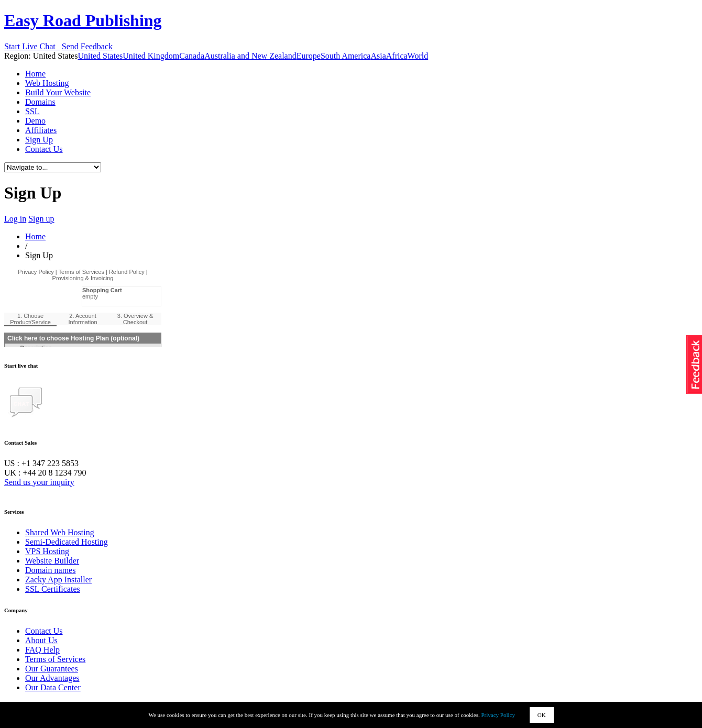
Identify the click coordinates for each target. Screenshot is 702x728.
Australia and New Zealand (250, 56)
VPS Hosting (47, 551)
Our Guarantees (52, 669)
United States (100, 56)
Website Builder (52, 561)
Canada (192, 56)
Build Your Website (58, 92)
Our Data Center (53, 687)
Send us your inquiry (39, 482)
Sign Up (39, 140)
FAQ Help (42, 650)
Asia (378, 56)
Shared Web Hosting (60, 532)
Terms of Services (55, 659)
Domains (40, 102)
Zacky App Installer (58, 580)
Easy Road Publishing (83, 20)
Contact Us (44, 149)
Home (35, 74)
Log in (15, 219)
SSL (32, 111)
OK (542, 715)
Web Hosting (47, 83)
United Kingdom (151, 56)
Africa (397, 56)
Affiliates (41, 130)
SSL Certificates (53, 589)
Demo (35, 121)
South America (346, 56)
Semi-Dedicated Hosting (67, 542)
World (418, 56)
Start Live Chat (32, 46)
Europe (309, 56)
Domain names (50, 570)
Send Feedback (87, 46)
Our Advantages (52, 678)
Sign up (41, 219)
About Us (41, 640)
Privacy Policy (498, 715)
